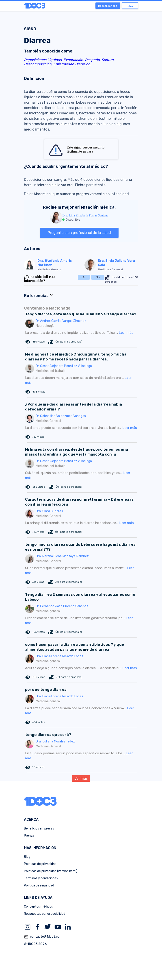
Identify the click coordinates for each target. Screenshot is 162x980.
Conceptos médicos (38, 907)
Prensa (29, 836)
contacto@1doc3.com (43, 937)
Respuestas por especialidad (45, 914)
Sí (84, 277)
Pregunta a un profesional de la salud (79, 233)
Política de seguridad (39, 885)
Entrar (130, 6)
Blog (27, 857)
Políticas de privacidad (40, 864)
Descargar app (108, 6)
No (98, 277)
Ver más (81, 778)
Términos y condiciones (41, 878)
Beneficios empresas (39, 828)
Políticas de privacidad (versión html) (51, 871)
